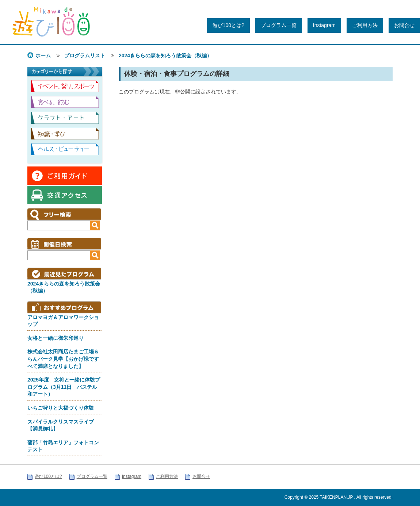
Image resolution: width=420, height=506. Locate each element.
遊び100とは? (228, 25)
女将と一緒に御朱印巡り (56, 338)
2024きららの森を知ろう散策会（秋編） (165, 55)
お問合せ (404, 25)
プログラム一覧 (279, 25)
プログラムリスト (85, 55)
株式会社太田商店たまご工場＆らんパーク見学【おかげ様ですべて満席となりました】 (63, 359)
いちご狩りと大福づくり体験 (61, 408)
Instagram (324, 25)
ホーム (43, 55)
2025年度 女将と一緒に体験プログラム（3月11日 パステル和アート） (64, 387)
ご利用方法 (365, 25)
